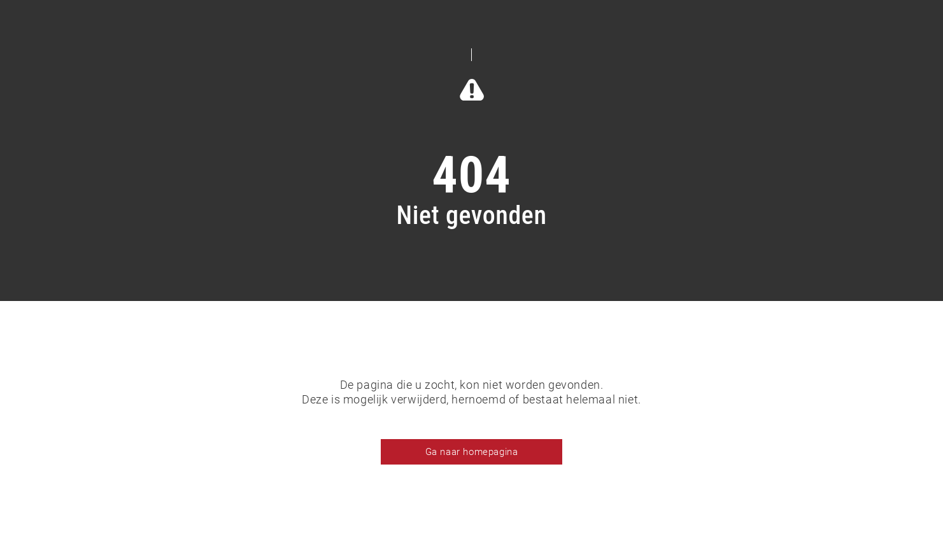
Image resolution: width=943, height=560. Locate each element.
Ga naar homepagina (472, 452)
